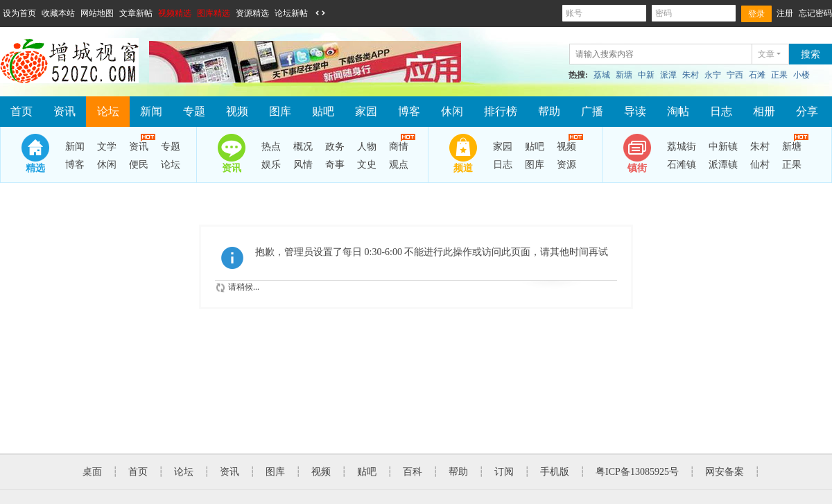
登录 (756, 14)
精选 (35, 168)
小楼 (801, 75)
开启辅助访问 (333, 13)
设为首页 (19, 13)
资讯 (64, 111)
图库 (280, 111)
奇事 (335, 165)
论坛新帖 (291, 13)
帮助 (549, 111)
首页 (21, 111)
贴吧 (323, 111)
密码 (694, 14)
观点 (399, 165)
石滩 (757, 75)
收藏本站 (58, 13)
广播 (592, 111)
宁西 (735, 75)
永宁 (713, 75)
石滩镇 (682, 165)
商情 (399, 145)
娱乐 (271, 165)
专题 (194, 111)
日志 (721, 111)
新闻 (151, 111)
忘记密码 (815, 13)
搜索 (811, 54)
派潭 (668, 75)
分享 (807, 111)
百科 (413, 472)
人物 (367, 147)
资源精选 (252, 13)
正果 (779, 75)
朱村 (691, 75)
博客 (409, 111)
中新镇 (723, 147)
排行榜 (501, 111)
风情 (303, 165)
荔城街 (682, 147)
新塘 (624, 75)
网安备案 (725, 472)
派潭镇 (723, 165)
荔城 (602, 75)
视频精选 (175, 13)
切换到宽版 (320, 13)
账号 (604, 14)
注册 (785, 13)
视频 (237, 111)
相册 (764, 111)
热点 (271, 147)
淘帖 (678, 111)
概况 (303, 147)
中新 (646, 75)
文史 (367, 165)
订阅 (504, 472)
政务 (335, 147)
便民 (139, 165)
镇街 (637, 168)
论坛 (108, 111)
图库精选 (214, 13)
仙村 (760, 165)
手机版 (555, 472)
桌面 (92, 472)
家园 (366, 111)
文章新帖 (136, 13)
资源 (566, 165)
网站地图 (97, 13)
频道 (463, 168)
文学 (107, 147)
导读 (635, 111)
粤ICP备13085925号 (637, 472)
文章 (766, 54)
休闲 (452, 111)
